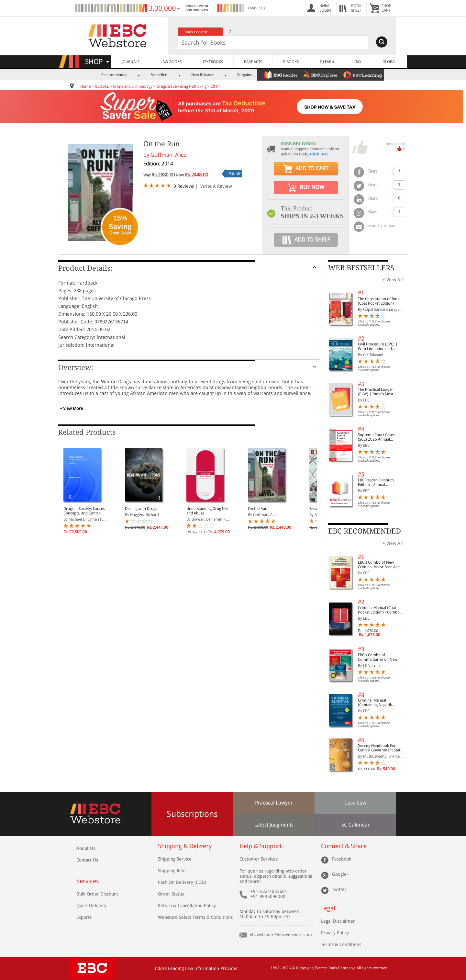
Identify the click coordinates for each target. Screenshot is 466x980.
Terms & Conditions (341, 944)
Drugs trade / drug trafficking (182, 86)
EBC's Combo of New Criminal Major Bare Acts (379, 565)
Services (88, 881)
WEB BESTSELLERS (361, 268)
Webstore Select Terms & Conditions (195, 917)
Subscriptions (192, 814)
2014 (215, 86)
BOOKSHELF (356, 8)
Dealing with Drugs (141, 509)
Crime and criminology (133, 86)
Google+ (341, 874)
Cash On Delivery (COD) (182, 882)
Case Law (355, 803)
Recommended (114, 75)
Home (85, 86)
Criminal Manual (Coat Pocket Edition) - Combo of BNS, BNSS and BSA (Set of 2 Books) (380, 610)
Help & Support (261, 846)
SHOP (97, 62)
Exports (84, 917)
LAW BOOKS (171, 62)
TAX (358, 62)
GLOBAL (389, 62)
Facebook (342, 859)
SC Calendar (355, 825)
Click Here (319, 154)
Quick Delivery (91, 906)
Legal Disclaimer (338, 921)
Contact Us (87, 860)
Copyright (305, 968)
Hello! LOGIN (325, 8)
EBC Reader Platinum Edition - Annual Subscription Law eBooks (379, 482)
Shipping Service (175, 859)
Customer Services (259, 859)
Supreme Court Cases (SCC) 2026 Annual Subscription (376, 437)
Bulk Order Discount (97, 894)
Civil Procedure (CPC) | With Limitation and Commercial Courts (378, 346)
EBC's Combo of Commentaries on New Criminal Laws (378, 657)
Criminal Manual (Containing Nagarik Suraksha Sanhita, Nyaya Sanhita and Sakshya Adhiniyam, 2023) (379, 703)
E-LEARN (327, 62)
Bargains (244, 75)
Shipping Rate (172, 871)
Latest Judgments (274, 825)
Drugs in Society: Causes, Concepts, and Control (84, 511)
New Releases (203, 75)
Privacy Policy (335, 933)
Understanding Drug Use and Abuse (207, 511)
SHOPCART (386, 8)
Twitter (339, 889)
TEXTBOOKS (213, 62)
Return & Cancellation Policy (187, 906)
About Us (86, 848)
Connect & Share (344, 846)
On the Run (258, 509)
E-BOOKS (291, 62)
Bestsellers (159, 75)
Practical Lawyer (274, 803)
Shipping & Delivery (185, 846)
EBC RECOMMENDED (365, 531)
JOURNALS (131, 62)
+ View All (393, 280)
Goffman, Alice (168, 155)
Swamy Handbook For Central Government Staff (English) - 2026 (380, 748)
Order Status (171, 894)
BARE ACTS (253, 62)
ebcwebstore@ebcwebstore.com (281, 935)
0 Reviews (184, 186)
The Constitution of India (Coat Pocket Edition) (379, 301)
